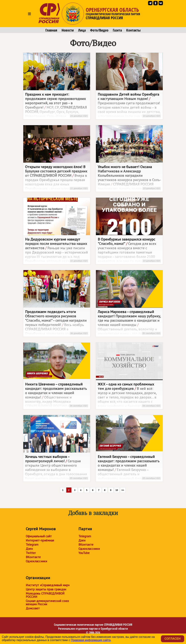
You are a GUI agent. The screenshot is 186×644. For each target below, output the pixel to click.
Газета (117, 30)
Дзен (29, 549)
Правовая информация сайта (91, 640)
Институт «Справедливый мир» (48, 585)
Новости (68, 30)
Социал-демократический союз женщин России (47, 603)
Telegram (32, 545)
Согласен (173, 639)
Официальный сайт (39, 536)
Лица (82, 30)
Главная (51, 30)
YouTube (84, 553)
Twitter (31, 553)
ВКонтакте (33, 557)
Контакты (133, 30)
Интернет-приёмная (40, 540)
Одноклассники (36, 561)
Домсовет (33, 608)
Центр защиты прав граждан (46, 589)
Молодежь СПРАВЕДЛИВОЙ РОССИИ (45, 595)
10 (117, 490)
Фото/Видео (99, 30)
